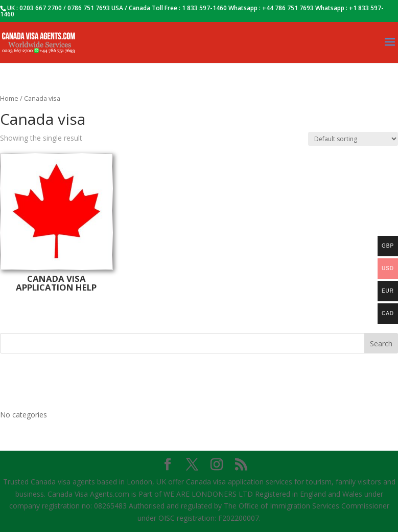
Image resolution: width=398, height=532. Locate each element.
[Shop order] (353, 139)
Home (9, 98)
